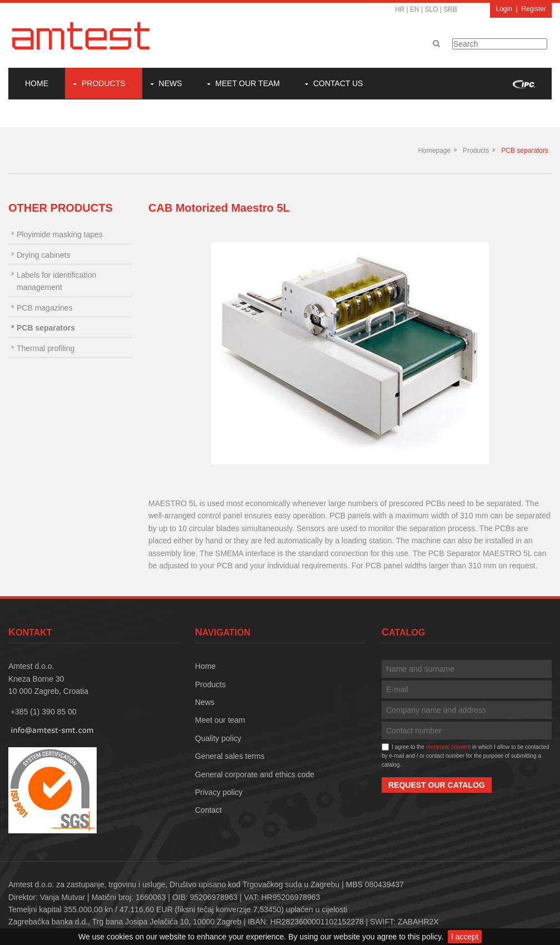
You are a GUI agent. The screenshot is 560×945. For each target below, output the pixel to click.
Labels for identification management (56, 281)
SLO (432, 9)
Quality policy (218, 738)
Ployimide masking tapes (60, 234)
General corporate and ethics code (255, 774)
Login (504, 9)
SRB (450, 9)
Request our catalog (437, 785)
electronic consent (449, 747)
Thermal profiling (46, 348)
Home (37, 83)
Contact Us (338, 83)
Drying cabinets (44, 255)
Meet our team (248, 83)
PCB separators (525, 151)
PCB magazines (44, 308)
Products (104, 83)
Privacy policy (219, 792)
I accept (465, 937)
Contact (208, 810)
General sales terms (230, 756)
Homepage (434, 151)
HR (400, 9)
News (171, 83)
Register (534, 9)
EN (415, 9)
